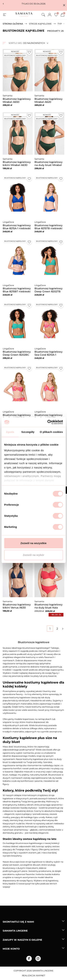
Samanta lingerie (15, 931)
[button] (64, 5)
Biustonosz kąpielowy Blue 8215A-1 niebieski (17, 227)
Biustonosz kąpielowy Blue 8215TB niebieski (49, 227)
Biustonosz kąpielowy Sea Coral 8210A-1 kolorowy (49, 355)
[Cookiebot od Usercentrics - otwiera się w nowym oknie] (48, 422)
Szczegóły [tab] (28, 432)
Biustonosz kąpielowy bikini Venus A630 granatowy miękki (17, 608)
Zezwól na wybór (33, 555)
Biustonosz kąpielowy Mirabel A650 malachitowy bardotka (17, 102)
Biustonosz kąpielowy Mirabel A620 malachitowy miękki (49, 102)
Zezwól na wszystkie (34, 543)
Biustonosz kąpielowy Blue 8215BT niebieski (17, 290)
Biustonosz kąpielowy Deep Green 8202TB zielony (49, 291)
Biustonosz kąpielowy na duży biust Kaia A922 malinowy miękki (49, 608)
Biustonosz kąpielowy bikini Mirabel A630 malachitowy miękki (17, 165)
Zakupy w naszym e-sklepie (22, 940)
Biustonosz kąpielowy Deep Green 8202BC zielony (17, 355)
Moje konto (11, 949)
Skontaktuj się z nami (18, 922)
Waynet (41, 976)
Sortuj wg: (15, 43)
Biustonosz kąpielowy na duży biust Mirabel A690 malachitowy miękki (49, 166)
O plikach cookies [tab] (51, 432)
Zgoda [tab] (10, 432)
